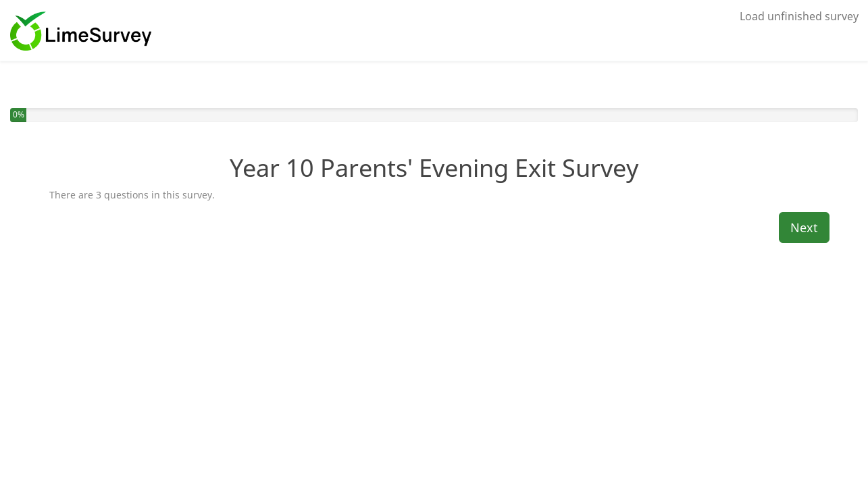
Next (804, 227)
